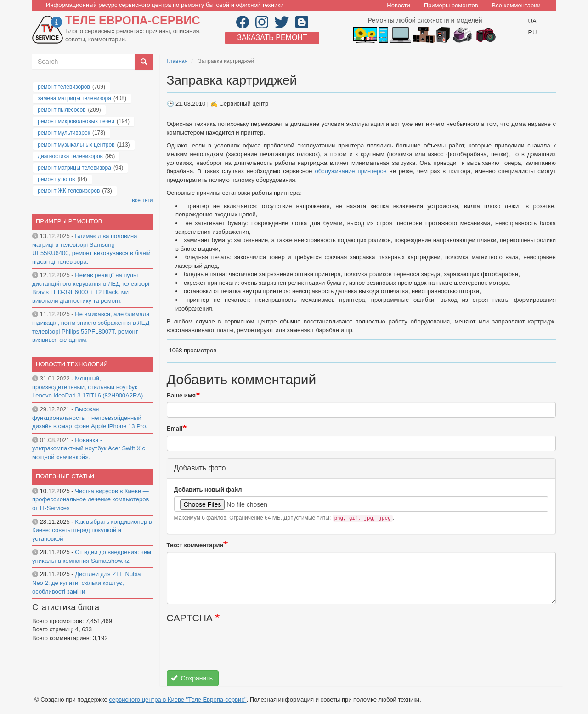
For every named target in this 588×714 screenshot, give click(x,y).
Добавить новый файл (208, 490)
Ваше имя (181, 395)
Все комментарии (516, 5)
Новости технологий (72, 364)
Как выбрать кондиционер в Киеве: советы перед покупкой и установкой (92, 530)
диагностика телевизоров (70, 156)
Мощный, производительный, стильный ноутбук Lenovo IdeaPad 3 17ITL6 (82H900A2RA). (88, 387)
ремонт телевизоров (64, 87)
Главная (177, 61)
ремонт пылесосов (62, 110)
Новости (398, 5)
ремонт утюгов (56, 179)
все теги (142, 200)
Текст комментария (195, 545)
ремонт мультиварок (64, 133)
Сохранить (192, 678)
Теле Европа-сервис (133, 20)
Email (175, 428)
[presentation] (237, 652)
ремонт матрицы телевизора (74, 168)
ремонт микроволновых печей (76, 121)
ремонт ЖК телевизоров (69, 191)
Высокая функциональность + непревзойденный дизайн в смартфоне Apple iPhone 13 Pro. (90, 418)
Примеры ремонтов (451, 5)
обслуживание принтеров (351, 171)
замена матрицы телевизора (74, 98)
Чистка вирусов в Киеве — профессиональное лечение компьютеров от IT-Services (90, 499)
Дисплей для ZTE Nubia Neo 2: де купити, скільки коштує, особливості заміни (87, 583)
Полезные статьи (65, 476)
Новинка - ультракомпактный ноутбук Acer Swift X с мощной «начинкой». (89, 448)
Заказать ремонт (272, 37)
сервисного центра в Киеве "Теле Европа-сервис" (178, 700)
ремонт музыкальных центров (76, 145)
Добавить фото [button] (200, 468)
